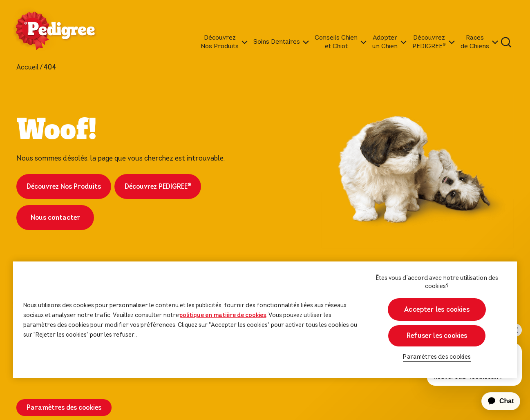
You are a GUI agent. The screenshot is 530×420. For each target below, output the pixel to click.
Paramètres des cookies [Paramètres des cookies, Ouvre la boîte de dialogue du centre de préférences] (437, 357)
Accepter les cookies (437, 309)
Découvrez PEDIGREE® (158, 187)
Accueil (27, 67)
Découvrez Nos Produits (64, 187)
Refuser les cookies (437, 336)
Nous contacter (55, 218)
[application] (496, 401)
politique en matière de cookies (223, 315)
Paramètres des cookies (64, 408)
